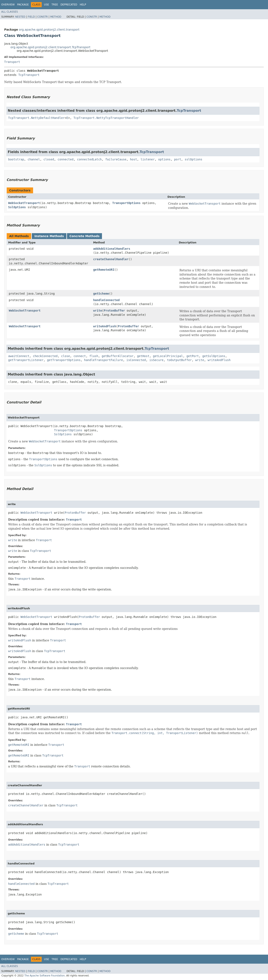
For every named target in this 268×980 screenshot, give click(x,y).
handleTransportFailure (103, 360)
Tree (55, 5)
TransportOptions (126, 203)
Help (83, 5)
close (66, 356)
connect (80, 356)
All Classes (10, 12)
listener (148, 159)
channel (34, 159)
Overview (8, 5)
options (164, 159)
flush (94, 356)
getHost (143, 356)
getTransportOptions (64, 360)
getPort (193, 356)
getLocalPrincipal (168, 356)
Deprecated (69, 5)
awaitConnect (19, 356)
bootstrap (16, 159)
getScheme (101, 294)
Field (31, 17)
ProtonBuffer (114, 311)
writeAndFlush (105, 326)
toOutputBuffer (179, 360)
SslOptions (17, 207)
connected (66, 159)
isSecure (156, 360)
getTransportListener (26, 360)
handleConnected (106, 300)
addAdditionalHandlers (112, 249)
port (178, 159)
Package (23, 5)
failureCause (116, 159)
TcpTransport (29, 75)
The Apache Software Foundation (44, 976)
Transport (12, 62)
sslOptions (193, 159)
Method (56, 17)
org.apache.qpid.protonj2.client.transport (49, 30)
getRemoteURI (104, 270)
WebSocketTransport (24, 203)
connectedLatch (89, 159)
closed (49, 159)
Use (46, 5)
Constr (43, 17)
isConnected (136, 360)
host (134, 159)
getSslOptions (214, 356)
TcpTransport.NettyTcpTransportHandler (106, 118)
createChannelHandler (111, 259)
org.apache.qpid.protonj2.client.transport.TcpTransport (50, 47)
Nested (20, 17)
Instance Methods (49, 236)
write (98, 311)
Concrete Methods (85, 236)
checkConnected (45, 356)
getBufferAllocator (118, 356)
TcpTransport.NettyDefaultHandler (36, 118)
